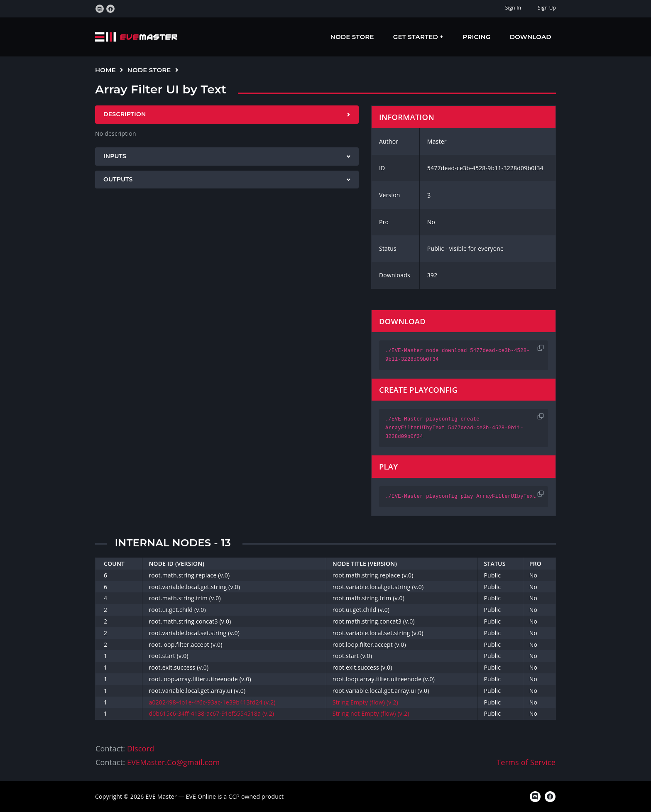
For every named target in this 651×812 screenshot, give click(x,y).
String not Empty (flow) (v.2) (371, 713)
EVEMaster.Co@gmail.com (173, 762)
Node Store (352, 37)
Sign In (513, 8)
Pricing (477, 37)
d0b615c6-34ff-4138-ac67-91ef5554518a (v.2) (211, 713)
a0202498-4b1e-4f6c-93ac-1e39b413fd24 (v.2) (212, 702)
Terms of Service (526, 762)
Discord (141, 748)
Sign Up (547, 8)
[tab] (227, 115)
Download (531, 37)
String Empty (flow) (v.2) (365, 702)
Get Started (417, 37)
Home (105, 70)
